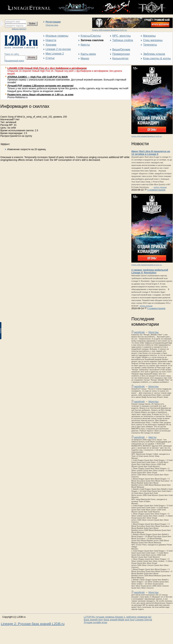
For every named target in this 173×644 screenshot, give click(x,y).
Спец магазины (153, 40)
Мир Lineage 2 (55, 54)
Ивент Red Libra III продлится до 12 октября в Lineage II (151, 153)
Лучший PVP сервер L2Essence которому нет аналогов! (40, 86)
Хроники (51, 45)
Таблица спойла (123, 40)
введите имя (13, 22)
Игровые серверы (57, 36)
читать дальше (160, 187)
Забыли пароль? (19, 29)
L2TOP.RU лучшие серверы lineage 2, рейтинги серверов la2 (118, 617)
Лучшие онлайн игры (95, 622)
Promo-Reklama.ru (17, 97)
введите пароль (15, 26)
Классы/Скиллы (91, 36)
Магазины (149, 36)
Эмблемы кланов (154, 54)
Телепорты (150, 45)
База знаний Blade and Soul (119, 620)
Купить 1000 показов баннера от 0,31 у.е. (147, 265)
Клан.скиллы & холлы (157, 58)
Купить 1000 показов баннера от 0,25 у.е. (147, 136)
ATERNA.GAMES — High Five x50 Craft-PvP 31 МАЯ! (38, 77)
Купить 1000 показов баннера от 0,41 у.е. (110, 30)
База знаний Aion (93, 620)
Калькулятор (120, 58)
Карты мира (88, 54)
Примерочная (121, 54)
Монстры (153, 332)
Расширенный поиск (14, 61)
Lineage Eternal (144, 620)
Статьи (50, 58)
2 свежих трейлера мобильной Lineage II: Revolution (150, 271)
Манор (85, 58)
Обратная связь (52, 25)
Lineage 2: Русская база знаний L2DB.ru (33, 624)
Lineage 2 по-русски (58, 49)
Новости (51, 40)
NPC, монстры (121, 36)
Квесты (85, 45)
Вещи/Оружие (121, 50)
